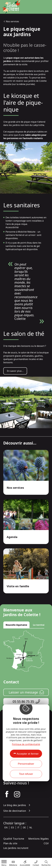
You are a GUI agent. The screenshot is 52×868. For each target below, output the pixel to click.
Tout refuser (26, 774)
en (6, 828)
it (18, 828)
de (24, 828)
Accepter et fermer (28, 754)
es (12, 828)
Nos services (12, 21)
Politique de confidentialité (26, 744)
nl (31, 828)
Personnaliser (26, 764)
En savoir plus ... (15, 371)
